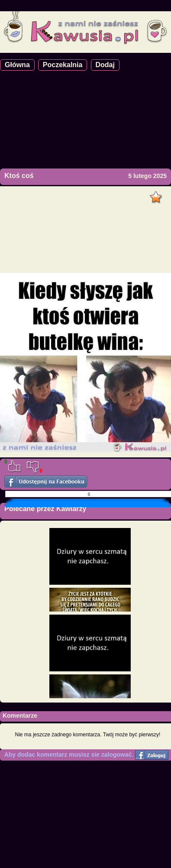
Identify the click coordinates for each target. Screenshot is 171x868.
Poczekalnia (63, 65)
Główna (17, 65)
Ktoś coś (19, 176)
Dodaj (105, 65)
